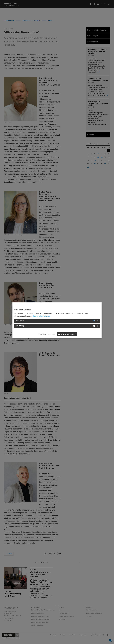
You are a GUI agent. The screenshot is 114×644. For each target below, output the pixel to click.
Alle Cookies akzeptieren (67, 334)
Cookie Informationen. (42, 316)
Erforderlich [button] (20, 321)
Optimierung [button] (20, 326)
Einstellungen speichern (47, 334)
